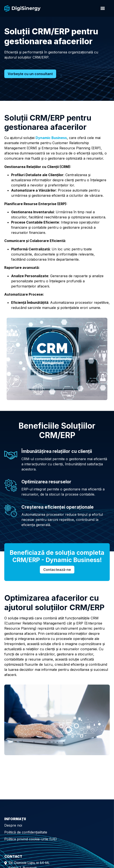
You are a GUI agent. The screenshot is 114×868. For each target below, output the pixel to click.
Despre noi (13, 825)
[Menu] (103, 8)
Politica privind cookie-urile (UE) (31, 839)
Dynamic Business (51, 138)
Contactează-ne (57, 570)
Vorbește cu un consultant (30, 74)
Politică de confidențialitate (26, 832)
